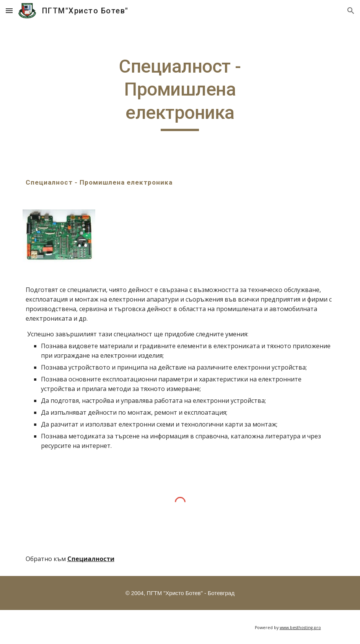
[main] (180, 93)
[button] (9, 11)
